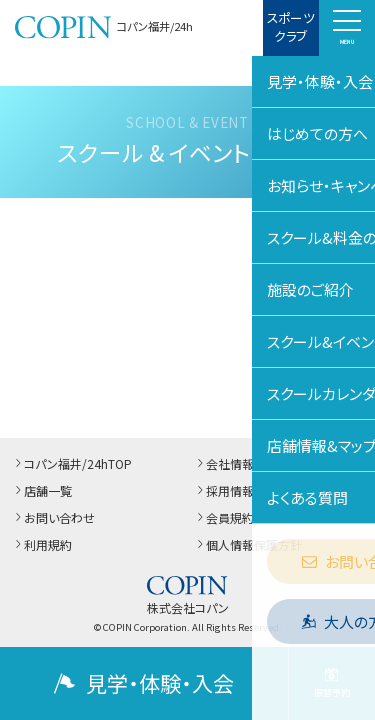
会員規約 (224, 517)
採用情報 (224, 490)
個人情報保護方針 (248, 544)
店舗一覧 (42, 490)
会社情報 (224, 463)
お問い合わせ (53, 517)
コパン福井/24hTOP (72, 463)
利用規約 (42, 544)
